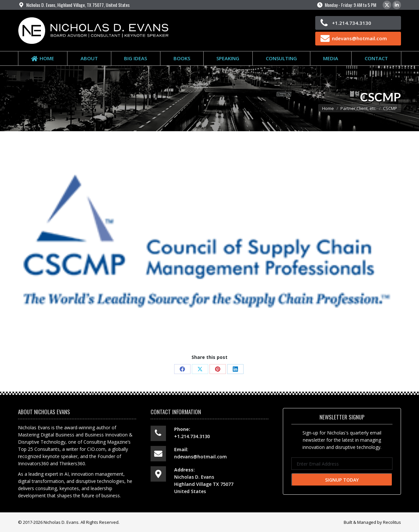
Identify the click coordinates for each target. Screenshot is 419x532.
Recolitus (392, 522)
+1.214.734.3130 (352, 23)
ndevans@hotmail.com (359, 38)
